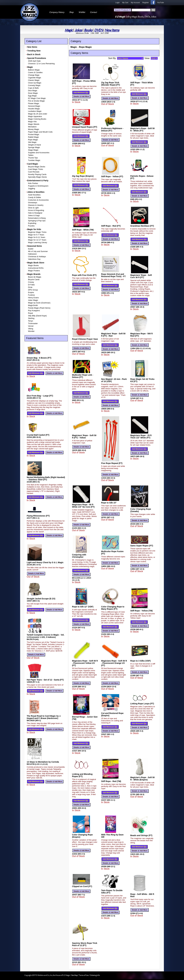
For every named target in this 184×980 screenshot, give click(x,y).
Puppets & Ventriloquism (38, 186)
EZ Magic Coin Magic (37, 98)
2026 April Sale (34, 61)
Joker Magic (33, 300)
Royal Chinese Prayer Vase (85, 339)
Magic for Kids (34, 229)
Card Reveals (34, 172)
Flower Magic (34, 103)
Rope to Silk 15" (109, 503)
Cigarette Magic (35, 78)
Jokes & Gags (34, 215)
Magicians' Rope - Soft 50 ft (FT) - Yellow (84, 437)
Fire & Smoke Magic (36, 101)
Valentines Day (34, 259)
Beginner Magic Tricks (37, 232)
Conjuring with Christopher (79, 556)
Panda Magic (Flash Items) (39, 308)
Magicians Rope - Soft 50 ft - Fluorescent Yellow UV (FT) (85, 663)
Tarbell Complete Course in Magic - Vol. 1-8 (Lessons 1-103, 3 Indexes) (46, 636)
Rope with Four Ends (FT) (84, 275)
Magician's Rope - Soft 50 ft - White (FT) (142, 130)
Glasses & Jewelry (36, 205)
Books (88, 30)
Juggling (31, 188)
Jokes (78, 30)
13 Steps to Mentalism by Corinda (43, 762)
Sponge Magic (34, 147)
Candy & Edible (34, 197)
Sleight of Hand (34, 145)
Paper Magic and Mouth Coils (40, 132)
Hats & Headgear (35, 213)
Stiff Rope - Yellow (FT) (112, 176)
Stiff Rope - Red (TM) (111, 781)
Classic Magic (34, 80)
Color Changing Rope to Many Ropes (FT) (113, 608)
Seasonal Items (34, 246)
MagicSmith (33, 305)
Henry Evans (33, 298)
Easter (31, 249)
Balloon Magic (34, 70)
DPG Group (33, 290)
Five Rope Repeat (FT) (112, 463)
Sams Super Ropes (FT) (142, 546)
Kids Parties (33, 183)
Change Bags (34, 75)
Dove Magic (33, 93)
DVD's (99, 30)
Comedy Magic (34, 85)
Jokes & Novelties (36, 192)
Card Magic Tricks (36, 169)
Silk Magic (32, 142)
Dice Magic (33, 91)
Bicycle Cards (34, 279)
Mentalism (32, 127)
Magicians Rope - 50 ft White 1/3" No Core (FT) (83, 506)
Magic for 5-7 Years (36, 235)
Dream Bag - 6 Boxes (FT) (39, 358)
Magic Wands (34, 124)
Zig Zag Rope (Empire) (83, 176)
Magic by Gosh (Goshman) (39, 303)
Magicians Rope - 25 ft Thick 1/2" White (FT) (141, 437)
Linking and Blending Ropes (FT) (82, 775)
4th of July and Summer (38, 251)
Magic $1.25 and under (38, 114)
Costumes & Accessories (38, 200)
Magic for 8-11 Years (37, 237)
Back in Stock (34, 54)
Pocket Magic (34, 134)
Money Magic (34, 129)
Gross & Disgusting (36, 210)
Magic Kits (32, 122)
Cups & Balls (33, 88)
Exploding (32, 223)
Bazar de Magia (35, 277)
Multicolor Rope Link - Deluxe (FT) (83, 376)
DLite (30, 287)
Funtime (31, 295)
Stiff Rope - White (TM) (83, 230)
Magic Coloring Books (37, 119)
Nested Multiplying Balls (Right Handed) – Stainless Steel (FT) (46, 478)
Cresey (31, 282)
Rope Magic (33, 140)
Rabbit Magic (33, 137)
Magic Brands (34, 274)
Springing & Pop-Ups (37, 221)
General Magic (34, 106)
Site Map (74, 975)
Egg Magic (32, 96)
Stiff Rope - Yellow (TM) (141, 611)
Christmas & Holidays (37, 257)
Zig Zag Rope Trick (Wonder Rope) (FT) (111, 84)
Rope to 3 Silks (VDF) (140, 661)
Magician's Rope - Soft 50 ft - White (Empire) (142, 779)
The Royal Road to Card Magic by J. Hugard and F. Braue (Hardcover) (44, 717)
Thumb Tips (33, 158)
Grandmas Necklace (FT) (142, 226)
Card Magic (33, 164)
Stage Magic (33, 150)
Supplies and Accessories (39, 153)
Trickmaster (33, 323)
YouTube (160, 3)
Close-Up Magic (35, 83)
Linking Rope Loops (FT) (142, 704)
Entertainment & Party (38, 180)
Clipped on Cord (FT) (82, 886)
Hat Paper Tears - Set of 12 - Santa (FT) (45, 680)
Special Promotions (37, 58)
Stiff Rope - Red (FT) (111, 226)
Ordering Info (95, 975)
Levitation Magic (35, 111)
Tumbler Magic (34, 160)
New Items (112, 30)
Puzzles (31, 226)
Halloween (32, 254)
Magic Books (33, 265)
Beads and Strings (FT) (141, 835)
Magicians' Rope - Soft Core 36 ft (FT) (141, 276)
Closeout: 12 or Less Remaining (41, 64)
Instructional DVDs (36, 268)
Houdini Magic (34, 109)
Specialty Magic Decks (37, 177)
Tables (31, 155)
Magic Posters (34, 271)
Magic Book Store (36, 263)
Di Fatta (31, 285)
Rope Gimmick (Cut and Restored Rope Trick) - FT (113, 275)
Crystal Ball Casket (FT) (38, 435)
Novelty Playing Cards (37, 174)
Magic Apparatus (35, 116)
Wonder (31, 331)
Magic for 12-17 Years (37, 240)
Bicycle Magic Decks (37, 167)
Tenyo (31, 321)
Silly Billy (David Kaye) (37, 316)
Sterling (31, 318)
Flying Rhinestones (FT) (38, 516)
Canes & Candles (35, 72)
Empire (31, 292)
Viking (31, 329)
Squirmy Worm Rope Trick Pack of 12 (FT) (85, 944)
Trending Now (34, 51)
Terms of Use (84, 975)
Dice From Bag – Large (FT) (40, 396)
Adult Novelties (34, 195)
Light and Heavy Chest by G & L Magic (45, 562)
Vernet (31, 326)
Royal (30, 313)
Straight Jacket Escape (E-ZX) (41, 599)
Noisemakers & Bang (37, 218)
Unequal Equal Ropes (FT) (85, 127)
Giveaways (33, 203)
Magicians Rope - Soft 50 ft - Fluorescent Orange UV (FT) (114, 663)
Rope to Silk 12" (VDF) (83, 607)
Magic (69, 30)
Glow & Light (33, 208)
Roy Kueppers (34, 311)
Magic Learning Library (38, 242)
